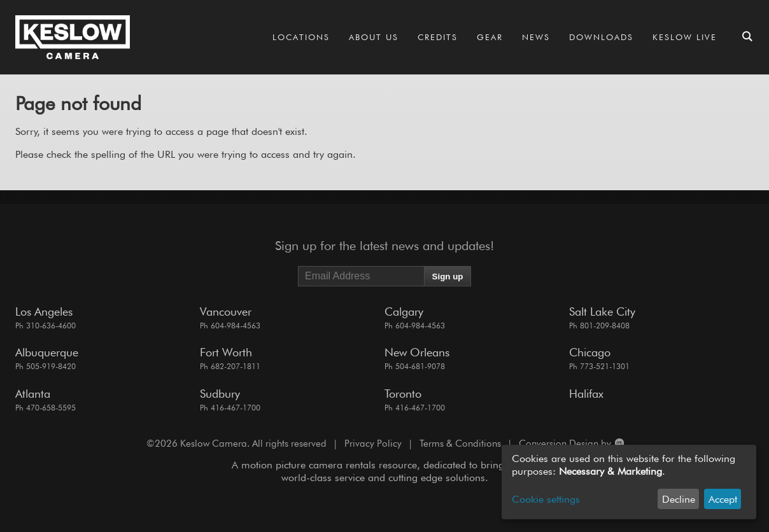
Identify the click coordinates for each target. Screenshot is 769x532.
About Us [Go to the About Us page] (374, 37)
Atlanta (33, 394)
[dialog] (629, 482)
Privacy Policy (373, 444)
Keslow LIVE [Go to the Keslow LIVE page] (685, 37)
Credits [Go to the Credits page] (438, 37)
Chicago (590, 352)
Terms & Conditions (460, 444)
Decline (679, 499)
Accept (723, 499)
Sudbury (220, 394)
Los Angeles (44, 311)
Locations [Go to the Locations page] (301, 37)
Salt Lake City (602, 311)
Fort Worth (226, 352)
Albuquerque (47, 352)
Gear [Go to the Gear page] (490, 37)
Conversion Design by (571, 444)
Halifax (586, 394)
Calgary (404, 311)
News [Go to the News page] (536, 37)
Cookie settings (546, 499)
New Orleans (417, 352)
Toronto (403, 394)
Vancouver (226, 311)
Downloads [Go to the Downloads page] (601, 37)
